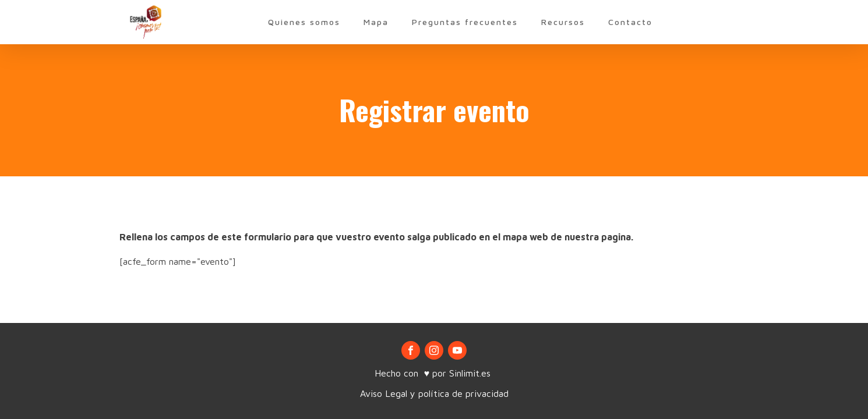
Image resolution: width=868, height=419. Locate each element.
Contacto (630, 22)
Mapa (376, 22)
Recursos (563, 22)
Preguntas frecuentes (465, 22)
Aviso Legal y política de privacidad (434, 393)
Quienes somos (304, 22)
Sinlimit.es (471, 373)
